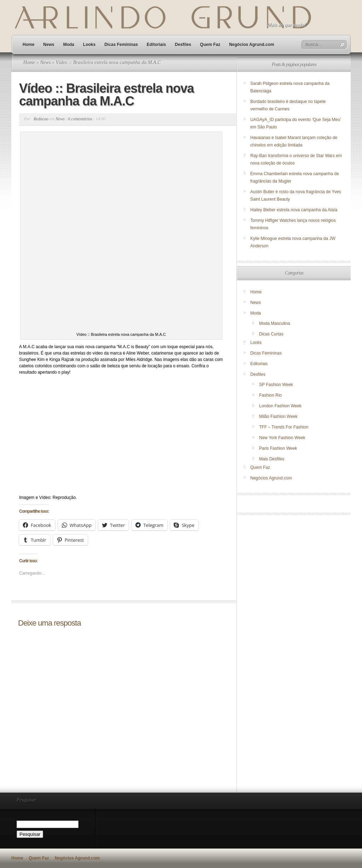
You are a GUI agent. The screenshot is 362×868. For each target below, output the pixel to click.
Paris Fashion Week (278, 448)
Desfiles (183, 45)
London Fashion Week (280, 406)
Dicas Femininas (121, 45)
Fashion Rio (270, 395)
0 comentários (80, 119)
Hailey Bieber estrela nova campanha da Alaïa (294, 210)
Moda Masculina (275, 323)
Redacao (41, 119)
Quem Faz (210, 45)
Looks (89, 45)
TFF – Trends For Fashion (284, 427)
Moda (69, 45)
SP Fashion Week (276, 385)
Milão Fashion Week (278, 416)
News (49, 45)
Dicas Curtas (271, 334)
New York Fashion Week (282, 438)
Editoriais (156, 45)
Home (28, 45)
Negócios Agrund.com (252, 45)
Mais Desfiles (272, 459)
